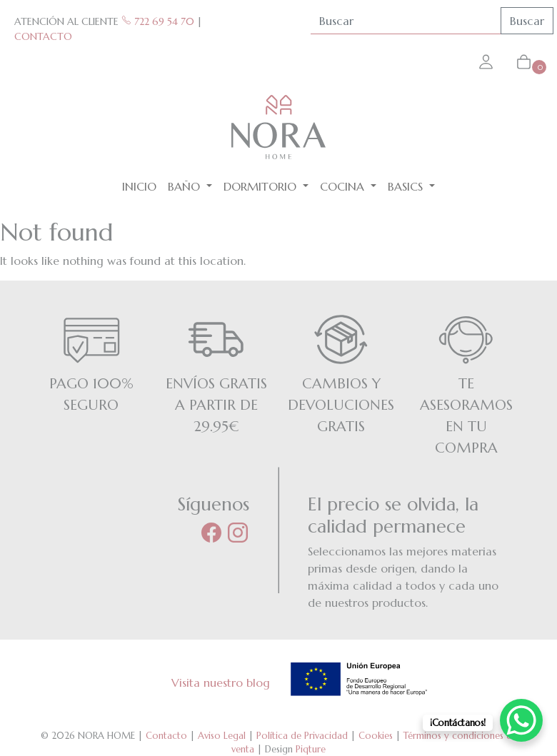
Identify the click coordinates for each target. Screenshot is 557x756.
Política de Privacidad (302, 736)
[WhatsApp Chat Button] (521, 720)
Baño (186, 186)
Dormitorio (262, 186)
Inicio (139, 186)
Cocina (344, 186)
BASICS (407, 186)
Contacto (166, 736)
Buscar (527, 21)
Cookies (376, 736)
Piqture (311, 749)
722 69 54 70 (158, 21)
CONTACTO (43, 36)
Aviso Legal (222, 736)
